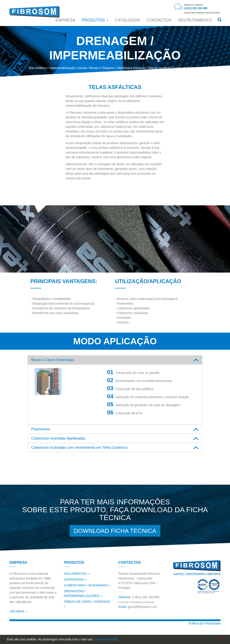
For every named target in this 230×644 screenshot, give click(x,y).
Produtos (95, 20)
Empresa (65, 20)
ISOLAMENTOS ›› (77, 574)
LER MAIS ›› (18, 611)
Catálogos (127, 20)
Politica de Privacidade (205, 623)
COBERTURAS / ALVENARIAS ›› (87, 585)
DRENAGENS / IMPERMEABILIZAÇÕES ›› (83, 593)
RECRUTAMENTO (195, 20)
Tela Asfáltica (38, 68)
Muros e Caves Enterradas (53, 360)
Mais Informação (106, 639)
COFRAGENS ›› (75, 579)
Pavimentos (41, 429)
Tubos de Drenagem (187, 68)
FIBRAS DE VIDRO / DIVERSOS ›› (87, 604)
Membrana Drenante (132, 68)
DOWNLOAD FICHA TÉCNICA (115, 531)
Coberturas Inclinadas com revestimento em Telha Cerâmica (79, 448)
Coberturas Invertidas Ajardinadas (58, 438)
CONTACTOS (159, 20)
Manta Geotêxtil (160, 68)
